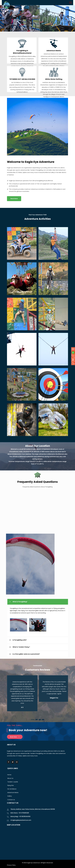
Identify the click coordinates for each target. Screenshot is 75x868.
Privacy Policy (11, 865)
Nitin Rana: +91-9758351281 (20, 813)
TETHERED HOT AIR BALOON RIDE (22, 79)
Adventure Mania (54, 51)
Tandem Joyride (13, 782)
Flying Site (11, 785)
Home (9, 775)
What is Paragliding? (20, 602)
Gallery (10, 796)
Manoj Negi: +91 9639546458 (20, 816)
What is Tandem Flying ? (21, 647)
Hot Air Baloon (12, 789)
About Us (10, 778)
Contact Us (11, 800)
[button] (33, 720)
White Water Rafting (54, 79)
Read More (14, 199)
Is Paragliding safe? (20, 640)
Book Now (15, 737)
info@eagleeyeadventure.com (21, 820)
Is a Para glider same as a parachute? (26, 654)
